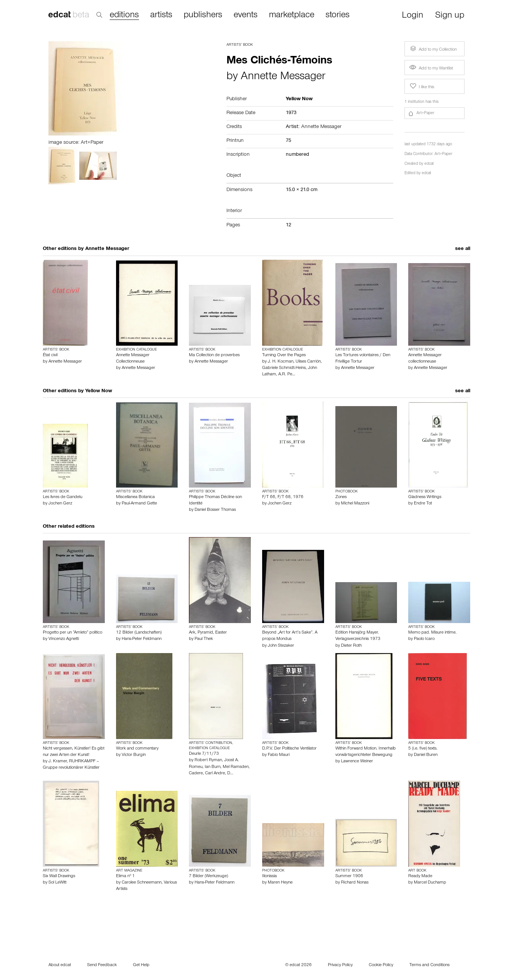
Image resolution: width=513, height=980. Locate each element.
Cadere (196, 774)
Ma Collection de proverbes (214, 355)
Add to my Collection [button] (433, 49)
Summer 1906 (349, 876)
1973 (291, 113)
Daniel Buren (426, 755)
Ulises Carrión (308, 362)
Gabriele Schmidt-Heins (284, 368)
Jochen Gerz (60, 504)
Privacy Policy (340, 965)
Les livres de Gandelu (63, 497)
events (246, 15)
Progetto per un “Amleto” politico (72, 633)
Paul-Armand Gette (139, 504)
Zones (341, 497)
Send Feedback (102, 965)
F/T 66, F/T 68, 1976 (283, 497)
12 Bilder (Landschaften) (139, 633)
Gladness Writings (425, 497)
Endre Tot (423, 504)
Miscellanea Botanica (135, 497)
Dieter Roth (351, 646)
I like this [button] (421, 86)
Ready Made (420, 876)
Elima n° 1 (125, 876)
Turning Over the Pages (284, 355)
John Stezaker (281, 646)
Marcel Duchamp (430, 883)
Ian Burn (213, 767)
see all (463, 249)
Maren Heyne (280, 883)
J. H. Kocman (281, 362)
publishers (203, 15)
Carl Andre (215, 774)
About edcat (60, 965)
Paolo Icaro (424, 639)
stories (338, 15)
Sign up (450, 16)
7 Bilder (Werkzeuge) (208, 876)
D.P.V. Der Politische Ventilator (289, 749)
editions (124, 16)
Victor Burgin (134, 755)
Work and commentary (137, 749)
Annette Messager (283, 77)
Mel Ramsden (236, 767)
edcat (429, 164)
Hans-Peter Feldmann (142, 639)
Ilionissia (269, 876)
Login (413, 16)
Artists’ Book (240, 45)
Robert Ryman (208, 760)
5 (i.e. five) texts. (423, 749)
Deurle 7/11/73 (204, 754)
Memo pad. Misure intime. (432, 633)
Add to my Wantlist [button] (431, 69)
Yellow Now (99, 391)
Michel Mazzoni (355, 504)
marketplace (292, 15)
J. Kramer (58, 762)
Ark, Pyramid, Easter (208, 633)
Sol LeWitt (57, 883)
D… (230, 774)
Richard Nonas (355, 883)
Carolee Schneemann (142, 883)
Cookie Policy (381, 965)
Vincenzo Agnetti (64, 639)
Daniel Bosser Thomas (215, 510)
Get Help (141, 965)
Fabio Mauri (279, 755)
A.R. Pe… (287, 375)
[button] (435, 113)
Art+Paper (443, 154)
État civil (50, 355)
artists (161, 15)
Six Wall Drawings (59, 876)
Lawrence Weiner (357, 762)
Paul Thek (204, 639)
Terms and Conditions (429, 965)
